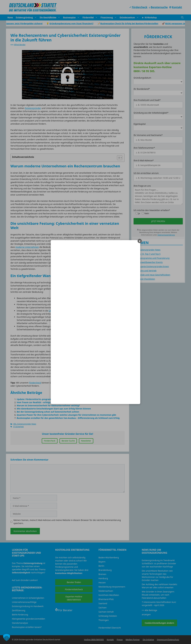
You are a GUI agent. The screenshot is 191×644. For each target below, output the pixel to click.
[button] (7, 637)
